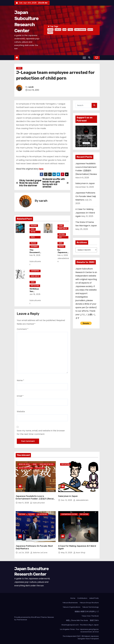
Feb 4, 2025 (63, 255)
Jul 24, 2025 (24, 553)
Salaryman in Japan (85, 183)
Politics (33, 243)
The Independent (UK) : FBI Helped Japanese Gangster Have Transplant (81, 637)
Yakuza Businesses (70, 603)
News (19, 68)
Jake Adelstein (80, 30)
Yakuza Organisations (72, 607)
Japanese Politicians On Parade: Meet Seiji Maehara (86, 196)
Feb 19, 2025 (35, 255)
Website (21, 412)
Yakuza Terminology (91, 607)
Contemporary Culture (35, 271)
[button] (90, 58)
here (41, 169)
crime (61, 226)
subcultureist (35, 263)
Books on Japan (24, 464)
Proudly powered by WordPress (27, 617)
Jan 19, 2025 (35, 294)
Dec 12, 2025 (67, 500)
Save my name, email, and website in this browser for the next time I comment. (41, 432)
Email (20, 396)
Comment (23, 329)
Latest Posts (94, 598)
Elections (22, 514)
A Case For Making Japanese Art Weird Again (85, 213)
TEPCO (50, 33)
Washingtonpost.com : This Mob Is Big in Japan (80, 625)
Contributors (82, 598)
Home (73, 598)
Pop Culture (35, 286)
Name (20, 380)
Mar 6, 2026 (24, 503)
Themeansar (22, 620)
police (90, 30)
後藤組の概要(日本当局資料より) (87, 611)
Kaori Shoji (79, 553)
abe (64, 30)
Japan (50, 30)
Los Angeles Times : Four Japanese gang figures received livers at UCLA (79, 630)
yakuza (58, 30)
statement (34, 247)
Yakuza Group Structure (89, 603)
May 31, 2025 (67, 553)
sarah (31, 87)
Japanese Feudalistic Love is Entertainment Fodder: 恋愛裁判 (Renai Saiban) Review (35, 499)
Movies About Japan (26, 468)
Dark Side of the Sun (63, 229)
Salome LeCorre (39, 553)
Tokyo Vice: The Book (90, 616)
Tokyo (70, 30)
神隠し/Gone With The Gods (77, 620)
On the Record (33, 232)
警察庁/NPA (94, 620)
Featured (34, 226)
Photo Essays (33, 237)
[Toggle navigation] (84, 58)
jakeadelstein (63, 260)
